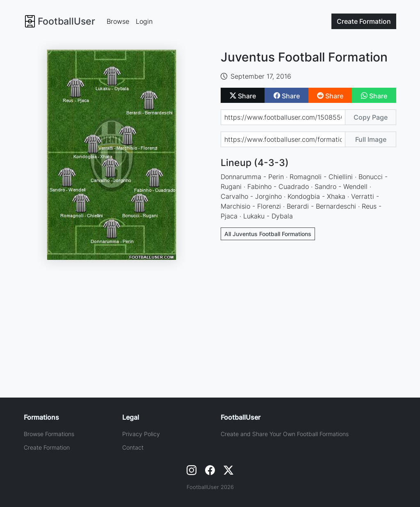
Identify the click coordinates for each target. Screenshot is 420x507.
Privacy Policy (141, 434)
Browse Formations (49, 434)
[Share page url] (283, 117)
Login (144, 21)
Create (364, 21)
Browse (118, 21)
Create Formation (47, 447)
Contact (133, 447)
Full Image (371, 139)
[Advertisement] (309, 307)
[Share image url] (283, 139)
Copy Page (371, 117)
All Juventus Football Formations (268, 234)
